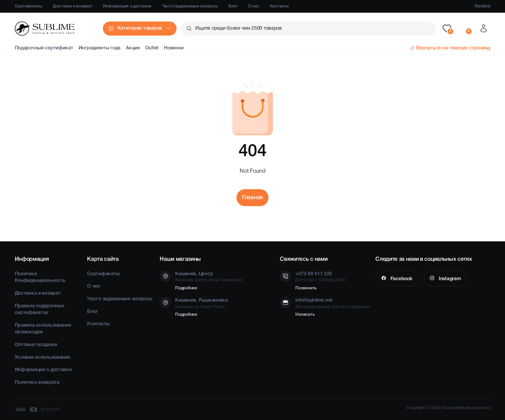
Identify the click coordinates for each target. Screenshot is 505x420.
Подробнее (186, 288)
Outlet (152, 48)
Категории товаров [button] (140, 28)
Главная (253, 198)
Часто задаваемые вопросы (190, 6)
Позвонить (306, 288)
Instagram (449, 279)
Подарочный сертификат (44, 48)
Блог (233, 6)
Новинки (174, 48)
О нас (254, 6)
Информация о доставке (127, 6)
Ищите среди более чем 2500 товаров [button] (238, 28)
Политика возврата (37, 382)
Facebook (401, 279)
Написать (305, 314)
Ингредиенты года (100, 48)
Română (483, 6)
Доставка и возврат (73, 6)
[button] (447, 29)
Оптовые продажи (36, 345)
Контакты (279, 6)
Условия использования (42, 357)
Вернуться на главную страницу (453, 48)
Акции (133, 48)
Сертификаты (29, 6)
